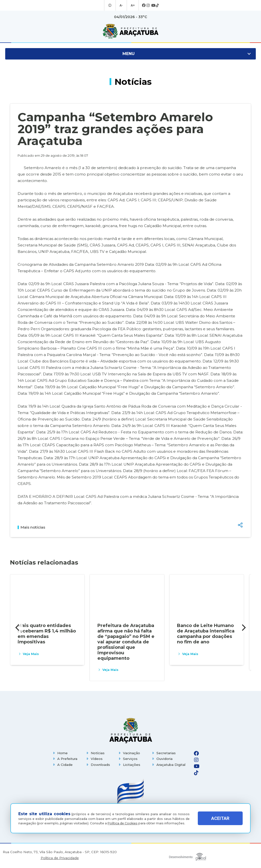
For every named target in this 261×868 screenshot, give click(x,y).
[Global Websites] (188, 855)
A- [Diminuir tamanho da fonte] (122, 5)
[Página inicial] (131, 731)
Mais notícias (31, 527)
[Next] (243, 628)
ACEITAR (220, 818)
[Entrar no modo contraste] (110, 5)
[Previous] (18, 628)
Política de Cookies (123, 823)
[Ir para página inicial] (130, 31)
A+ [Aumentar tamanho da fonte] (133, 5)
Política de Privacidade (60, 858)
